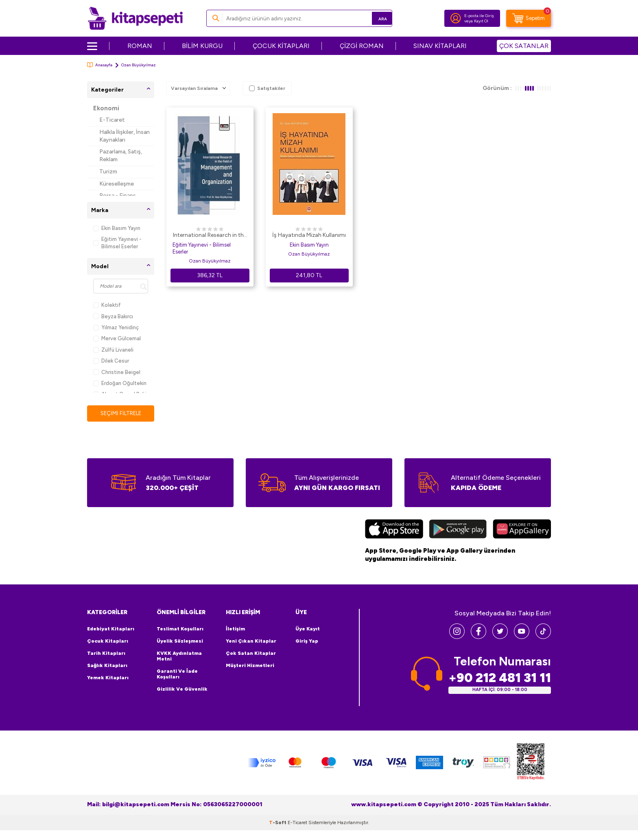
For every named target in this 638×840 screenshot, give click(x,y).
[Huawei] (522, 530)
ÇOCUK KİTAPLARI (281, 46)
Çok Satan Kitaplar (251, 654)
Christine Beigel (117, 372)
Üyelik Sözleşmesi (180, 641)
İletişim (235, 629)
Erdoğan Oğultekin (120, 383)
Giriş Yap (307, 641)
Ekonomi (106, 108)
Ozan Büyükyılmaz (210, 261)
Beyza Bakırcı (113, 316)
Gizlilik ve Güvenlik (182, 689)
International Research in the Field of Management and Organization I (210, 236)
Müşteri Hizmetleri (250, 666)
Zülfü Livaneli (113, 350)
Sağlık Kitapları (107, 666)
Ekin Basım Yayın (117, 228)
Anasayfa (100, 65)
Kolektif (107, 305)
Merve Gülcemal (117, 338)
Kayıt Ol (481, 21)
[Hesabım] (456, 18)
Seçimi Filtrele (121, 413)
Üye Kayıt (308, 629)
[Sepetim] (529, 18)
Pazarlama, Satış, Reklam (121, 155)
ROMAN (140, 46)
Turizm (108, 172)
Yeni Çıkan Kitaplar (251, 641)
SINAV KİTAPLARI (440, 46)
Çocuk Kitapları (108, 641)
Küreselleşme (117, 184)
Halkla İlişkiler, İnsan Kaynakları (125, 136)
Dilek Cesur (111, 361)
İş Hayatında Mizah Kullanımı (309, 235)
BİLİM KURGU (202, 46)
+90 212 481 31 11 (500, 678)
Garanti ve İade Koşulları (177, 674)
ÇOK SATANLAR (524, 46)
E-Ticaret (112, 120)
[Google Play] (458, 530)
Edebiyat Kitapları (111, 629)
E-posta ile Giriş (479, 16)
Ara (374, 18)
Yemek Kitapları (108, 678)
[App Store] (394, 530)
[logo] (135, 18)
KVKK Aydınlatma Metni (179, 656)
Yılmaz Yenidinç (116, 327)
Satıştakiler (267, 88)
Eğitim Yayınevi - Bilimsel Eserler (117, 243)
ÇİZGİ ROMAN (362, 46)
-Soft (278, 823)
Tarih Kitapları (106, 654)
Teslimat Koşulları (180, 629)
